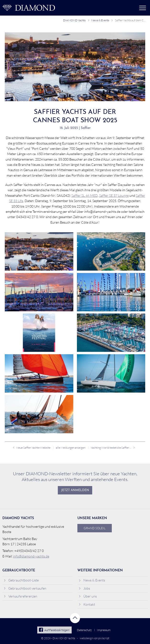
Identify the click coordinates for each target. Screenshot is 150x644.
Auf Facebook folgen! (54, 630)
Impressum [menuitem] (104, 630)
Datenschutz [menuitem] (84, 630)
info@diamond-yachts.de (31, 556)
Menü (143, 8)
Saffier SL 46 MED (85, 195)
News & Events (100, 20)
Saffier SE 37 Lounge (114, 195)
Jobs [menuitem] (84, 588)
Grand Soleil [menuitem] (95, 528)
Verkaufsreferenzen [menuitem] (20, 596)
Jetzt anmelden (75, 490)
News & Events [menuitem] (92, 580)
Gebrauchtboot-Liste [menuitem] (21, 580)
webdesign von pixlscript (94, 638)
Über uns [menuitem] (88, 596)
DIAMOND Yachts (74, 20)
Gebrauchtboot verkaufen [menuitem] (25, 588)
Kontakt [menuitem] (87, 604)
